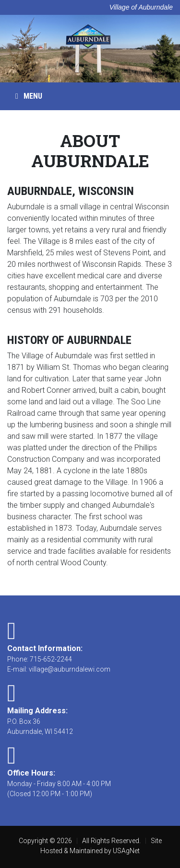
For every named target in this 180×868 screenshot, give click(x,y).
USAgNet (126, 851)
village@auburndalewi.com (70, 669)
